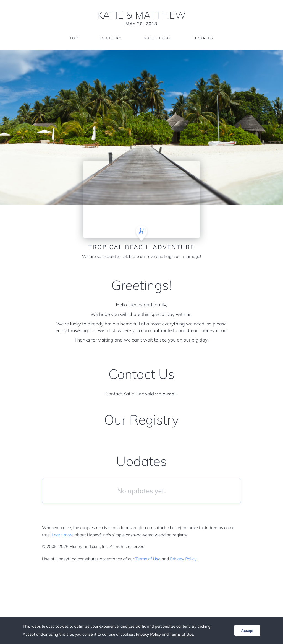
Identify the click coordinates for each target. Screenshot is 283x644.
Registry (111, 38)
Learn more (63, 535)
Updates (203, 38)
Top (74, 38)
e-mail (170, 394)
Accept (247, 631)
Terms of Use (148, 559)
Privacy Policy (183, 559)
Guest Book (158, 38)
